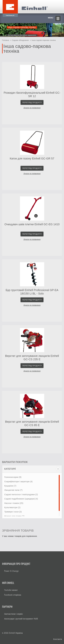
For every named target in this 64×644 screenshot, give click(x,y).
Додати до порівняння (32, 108)
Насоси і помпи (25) (14, 503)
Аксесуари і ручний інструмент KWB (21, 619)
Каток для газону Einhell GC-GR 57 (32, 158)
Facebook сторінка (13, 595)
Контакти (58, 639)
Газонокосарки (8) (13, 477)
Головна (5, 40)
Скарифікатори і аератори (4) (18, 481)
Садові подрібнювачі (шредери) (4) (21, 499)
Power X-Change (11, 571)
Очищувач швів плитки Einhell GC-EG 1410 (32, 224)
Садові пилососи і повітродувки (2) (21, 494)
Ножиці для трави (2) (14, 516)
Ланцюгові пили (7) (13, 490)
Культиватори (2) (12, 507)
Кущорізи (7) (10, 486)
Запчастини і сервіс (14, 614)
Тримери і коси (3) (13, 512)
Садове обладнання (20, 40)
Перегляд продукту (32, 102)
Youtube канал (11, 590)
